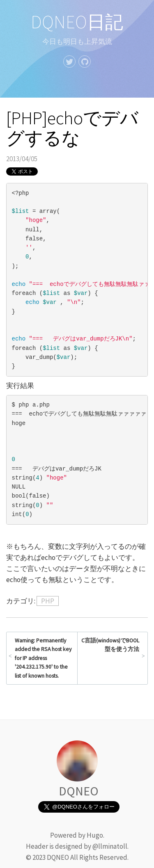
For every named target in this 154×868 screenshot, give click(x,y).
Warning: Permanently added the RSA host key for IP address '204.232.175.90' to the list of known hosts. (43, 658)
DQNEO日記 (77, 22)
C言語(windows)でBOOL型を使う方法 (110, 645)
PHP (48, 601)
